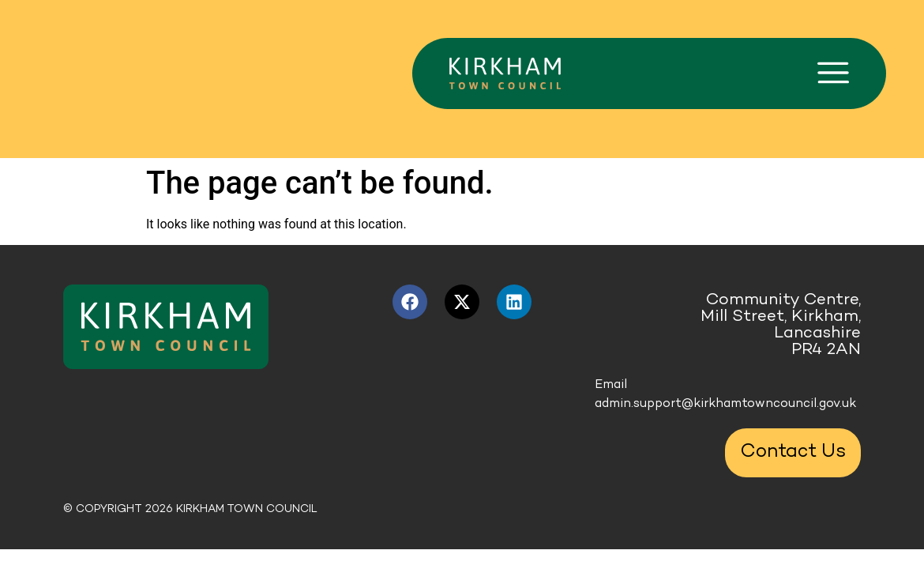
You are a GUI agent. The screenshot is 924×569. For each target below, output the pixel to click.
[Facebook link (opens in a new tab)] (410, 302)
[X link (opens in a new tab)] (462, 302)
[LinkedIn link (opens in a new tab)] (514, 302)
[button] (833, 74)
